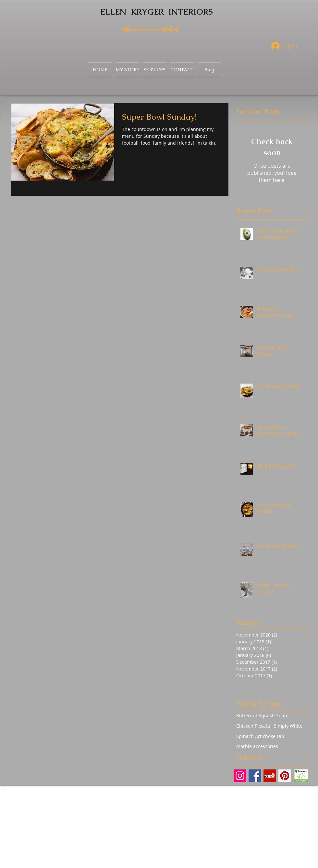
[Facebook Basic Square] (255, 776)
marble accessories (257, 746)
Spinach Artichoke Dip (260, 736)
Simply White (288, 726)
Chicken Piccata (253, 726)
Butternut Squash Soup (262, 715)
